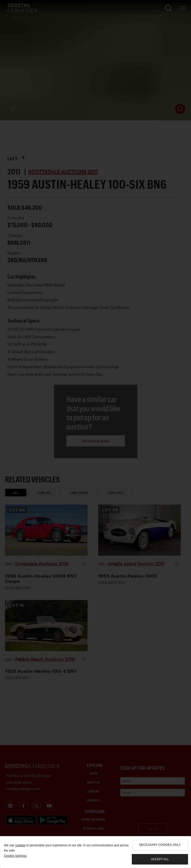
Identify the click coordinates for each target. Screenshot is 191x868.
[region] (95, 852)
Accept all (160, 859)
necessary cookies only (160, 845)
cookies (20, 845)
